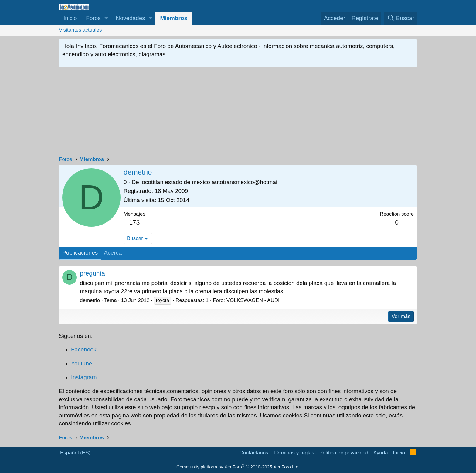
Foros (93, 18)
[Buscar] (401, 18)
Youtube (82, 363)
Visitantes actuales (80, 30)
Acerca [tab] (113, 253)
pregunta (92, 273)
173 (134, 222)
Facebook (84, 350)
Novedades (131, 18)
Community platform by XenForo (238, 467)
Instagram (84, 377)
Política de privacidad (344, 453)
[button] (106, 18)
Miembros (174, 18)
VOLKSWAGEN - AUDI (253, 300)
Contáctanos (254, 453)
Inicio (70, 18)
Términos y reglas (294, 453)
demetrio (90, 300)
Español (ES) (75, 453)
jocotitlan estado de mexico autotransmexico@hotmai (209, 182)
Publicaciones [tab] (80, 253)
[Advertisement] (238, 113)
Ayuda (381, 453)
